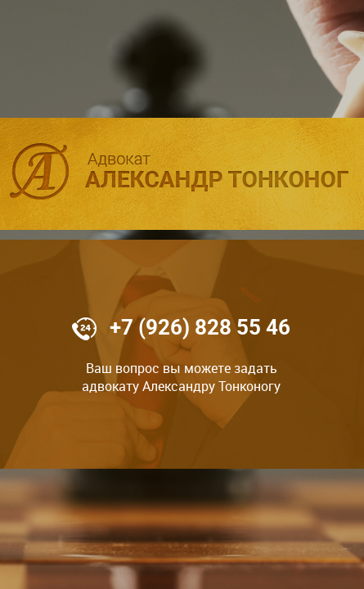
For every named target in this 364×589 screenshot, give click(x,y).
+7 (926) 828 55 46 (200, 327)
